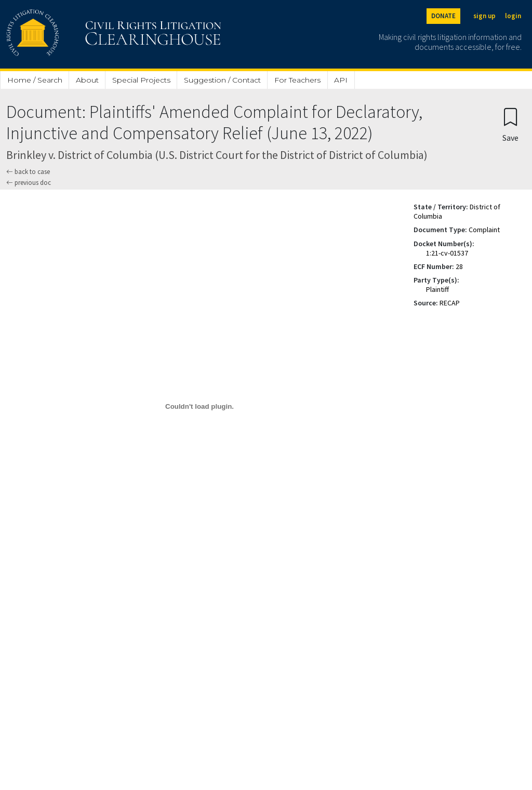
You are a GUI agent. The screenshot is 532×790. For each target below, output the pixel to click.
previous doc (29, 183)
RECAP (450, 303)
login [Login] (513, 16)
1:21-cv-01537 (447, 253)
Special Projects (141, 80)
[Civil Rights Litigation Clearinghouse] (84, 34)
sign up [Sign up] (484, 16)
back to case (28, 172)
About (87, 80)
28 (459, 266)
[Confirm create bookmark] (510, 124)
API (341, 80)
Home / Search (35, 80)
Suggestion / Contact (222, 80)
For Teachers (297, 80)
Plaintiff (437, 289)
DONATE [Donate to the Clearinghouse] (443, 16)
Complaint (484, 230)
